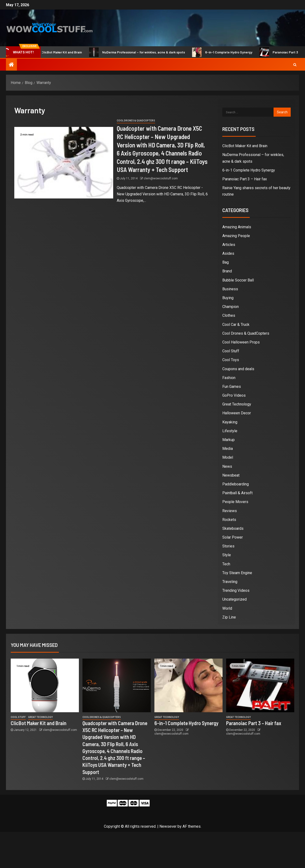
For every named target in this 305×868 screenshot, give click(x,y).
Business (230, 289)
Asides (228, 253)
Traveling (230, 582)
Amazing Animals (237, 227)
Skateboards (233, 528)
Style (227, 555)
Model (228, 457)
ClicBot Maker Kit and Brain (60, 52)
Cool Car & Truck (236, 325)
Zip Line (229, 617)
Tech (226, 564)
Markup (229, 440)
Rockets (229, 520)
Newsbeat (231, 475)
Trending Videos (236, 590)
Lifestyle (230, 431)
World (227, 608)
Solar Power (233, 537)
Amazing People (236, 236)
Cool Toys (231, 360)
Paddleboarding (236, 484)
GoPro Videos (234, 395)
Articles (229, 245)
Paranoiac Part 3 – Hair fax (245, 179)
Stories (228, 546)
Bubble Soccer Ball (238, 280)
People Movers (235, 502)
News (227, 466)
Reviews (230, 511)
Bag (226, 262)
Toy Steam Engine (237, 573)
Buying (228, 298)
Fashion (229, 378)
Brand (227, 271)
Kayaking (230, 422)
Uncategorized (234, 599)
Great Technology (237, 404)
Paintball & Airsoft (237, 493)
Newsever (168, 826)
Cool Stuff (231, 351)
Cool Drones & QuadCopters (136, 121)
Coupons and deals (238, 369)
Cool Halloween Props (241, 342)
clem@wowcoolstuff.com (161, 178)
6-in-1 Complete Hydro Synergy (227, 52)
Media (228, 449)
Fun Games (232, 387)
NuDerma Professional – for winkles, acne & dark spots (142, 52)
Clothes (229, 315)
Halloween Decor (237, 413)
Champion (231, 307)
